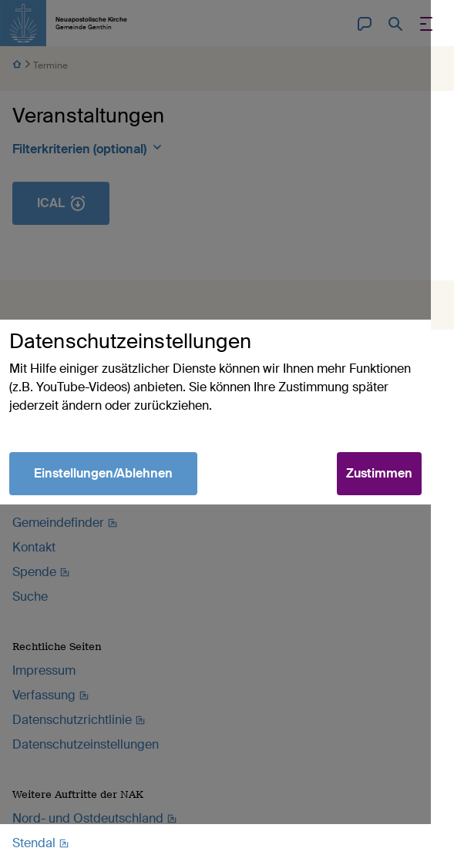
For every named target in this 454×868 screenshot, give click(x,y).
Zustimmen (402, 496)
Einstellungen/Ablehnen (103, 496)
